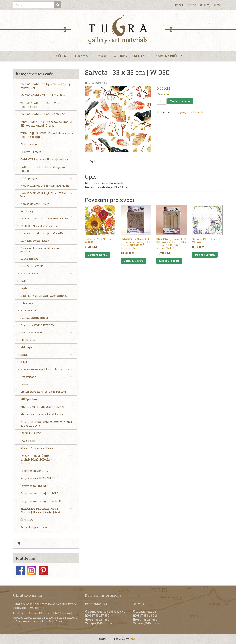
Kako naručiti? (169, 56)
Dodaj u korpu (180, 101)
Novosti (101, 56)
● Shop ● (121, 56)
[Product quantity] (162, 101)
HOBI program (182, 112)
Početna (61, 56)
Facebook (20, 570)
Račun (179, 5)
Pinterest (43, 570)
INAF (133, 639)
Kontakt (141, 56)
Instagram (32, 570)
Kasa (218, 5)
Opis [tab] (93, 161)
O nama (81, 56)
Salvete (198, 112)
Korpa (199, 5)
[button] (145, 92)
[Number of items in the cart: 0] (18, 543)
